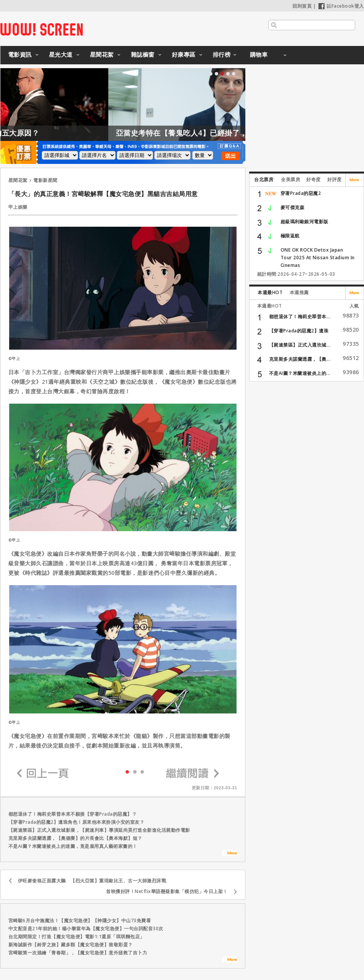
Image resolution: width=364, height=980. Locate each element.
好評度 (335, 179)
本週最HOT (270, 292)
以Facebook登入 (341, 6)
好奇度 (313, 179)
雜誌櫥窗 (143, 54)
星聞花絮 (102, 54)
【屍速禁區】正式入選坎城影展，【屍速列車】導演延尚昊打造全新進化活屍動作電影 (99, 830)
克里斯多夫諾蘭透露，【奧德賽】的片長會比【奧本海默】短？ (75, 838)
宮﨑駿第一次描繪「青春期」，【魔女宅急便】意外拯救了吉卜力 (78, 953)
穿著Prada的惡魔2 (301, 193)
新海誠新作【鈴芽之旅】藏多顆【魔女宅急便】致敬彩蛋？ (71, 945)
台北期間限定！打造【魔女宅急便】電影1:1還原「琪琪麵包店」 (77, 937)
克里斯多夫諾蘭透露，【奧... (300, 359)
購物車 (259, 54)
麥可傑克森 (293, 207)
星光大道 (61, 54)
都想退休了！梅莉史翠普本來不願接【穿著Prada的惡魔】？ (73, 814)
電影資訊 (20, 54)
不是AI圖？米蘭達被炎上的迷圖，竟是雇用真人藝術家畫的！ (73, 846)
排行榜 (222, 54)
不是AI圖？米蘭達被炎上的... (300, 373)
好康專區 (184, 54)
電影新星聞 (45, 180)
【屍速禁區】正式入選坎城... (300, 345)
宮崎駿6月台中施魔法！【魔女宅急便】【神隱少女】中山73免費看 (80, 920)
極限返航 (290, 236)
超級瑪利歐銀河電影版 (304, 222)
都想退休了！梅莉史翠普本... (300, 317)
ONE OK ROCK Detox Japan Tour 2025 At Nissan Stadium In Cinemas (318, 258)
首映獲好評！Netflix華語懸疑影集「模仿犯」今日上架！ (167, 891)
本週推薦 (299, 292)
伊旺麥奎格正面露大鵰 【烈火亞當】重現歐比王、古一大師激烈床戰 (92, 881)
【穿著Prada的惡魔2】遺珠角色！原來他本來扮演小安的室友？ (77, 822)
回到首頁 (302, 6)
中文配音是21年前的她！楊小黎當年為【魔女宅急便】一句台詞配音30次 (86, 928)
